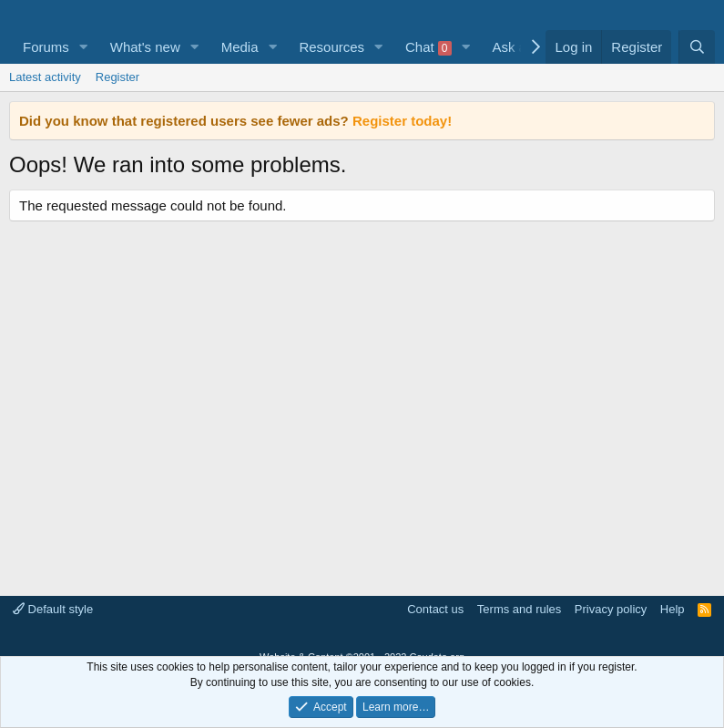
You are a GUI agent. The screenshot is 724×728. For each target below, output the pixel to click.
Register (117, 77)
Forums (46, 47)
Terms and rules (519, 609)
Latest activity (45, 77)
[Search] (697, 47)
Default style (53, 609)
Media (240, 47)
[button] (84, 47)
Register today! (402, 121)
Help (673, 609)
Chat (428, 47)
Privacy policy (611, 609)
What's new (145, 47)
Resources (331, 47)
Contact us (435, 609)
